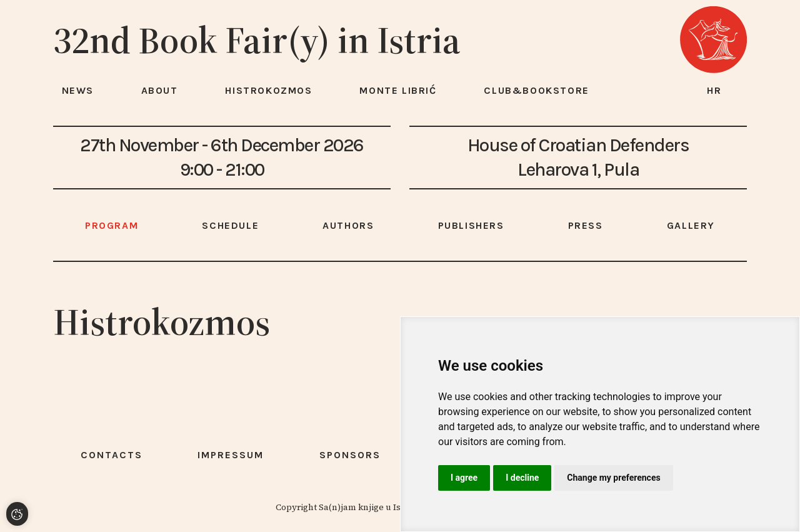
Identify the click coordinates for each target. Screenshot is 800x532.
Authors (348, 225)
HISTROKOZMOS (268, 90)
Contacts (112, 455)
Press (586, 225)
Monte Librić (398, 90)
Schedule (230, 225)
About (160, 90)
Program (112, 225)
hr (714, 90)
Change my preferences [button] (613, 478)
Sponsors (350, 455)
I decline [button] (522, 478)
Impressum (231, 455)
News (78, 90)
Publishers (471, 225)
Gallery (691, 225)
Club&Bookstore (536, 90)
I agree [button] (464, 478)
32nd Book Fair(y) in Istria (257, 40)
